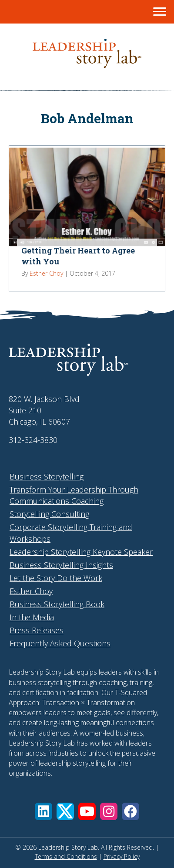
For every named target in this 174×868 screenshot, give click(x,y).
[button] (43, 811)
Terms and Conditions (66, 856)
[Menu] (160, 12)
